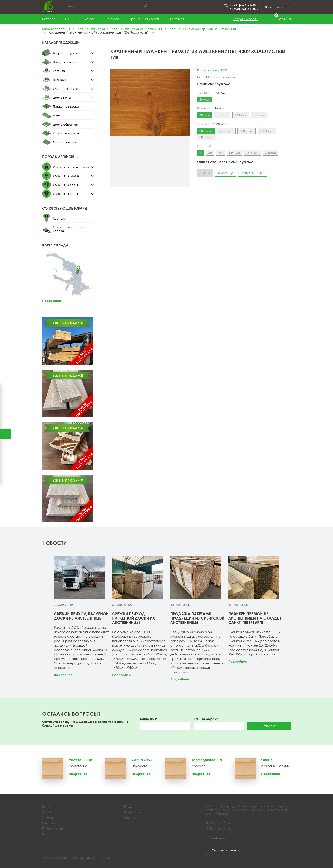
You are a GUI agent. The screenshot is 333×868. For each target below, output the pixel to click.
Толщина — (211, 93)
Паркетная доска (66, 106)
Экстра (271, 153)
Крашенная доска (144, 19)
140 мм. (259, 115)
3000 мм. (247, 131)
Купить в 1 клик (253, 173)
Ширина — (211, 108)
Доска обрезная (65, 124)
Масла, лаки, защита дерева (69, 229)
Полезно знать (53, 829)
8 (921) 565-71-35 (219, 828)
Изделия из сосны (66, 185)
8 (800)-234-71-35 (244, 9)
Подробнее (52, 301)
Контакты (177, 19)
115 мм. (222, 115)
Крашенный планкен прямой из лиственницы (203, 29)
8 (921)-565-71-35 (243, 5)
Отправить (269, 726)
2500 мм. (226, 131)
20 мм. (205, 99)
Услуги (90, 19)
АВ (210, 153)
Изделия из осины (66, 194)
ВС (221, 153)
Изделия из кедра (66, 176)
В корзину (225, 173)
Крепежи (60, 218)
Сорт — (204, 146)
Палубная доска (65, 62)
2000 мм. (206, 131)
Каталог (48, 19)
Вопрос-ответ (135, 812)
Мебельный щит (65, 142)
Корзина (280, 19)
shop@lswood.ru (246, 19)
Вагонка (59, 71)
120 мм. (241, 115)
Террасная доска (66, 53)
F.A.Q (128, 806)
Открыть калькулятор (6, 434)
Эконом (253, 153)
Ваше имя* (149, 719)
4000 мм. (267, 131)
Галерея (112, 19)
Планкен (59, 80)
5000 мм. (206, 137)
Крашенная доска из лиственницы (137, 29)
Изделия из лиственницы (71, 167)
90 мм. (205, 115)
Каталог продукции (57, 29)
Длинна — (212, 124)
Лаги (56, 115)
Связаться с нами (226, 850)
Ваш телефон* (206, 719)
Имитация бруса (66, 89)
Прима (235, 153)
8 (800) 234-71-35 (219, 823)
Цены (69, 19)
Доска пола (62, 97)
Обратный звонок (277, 7)
